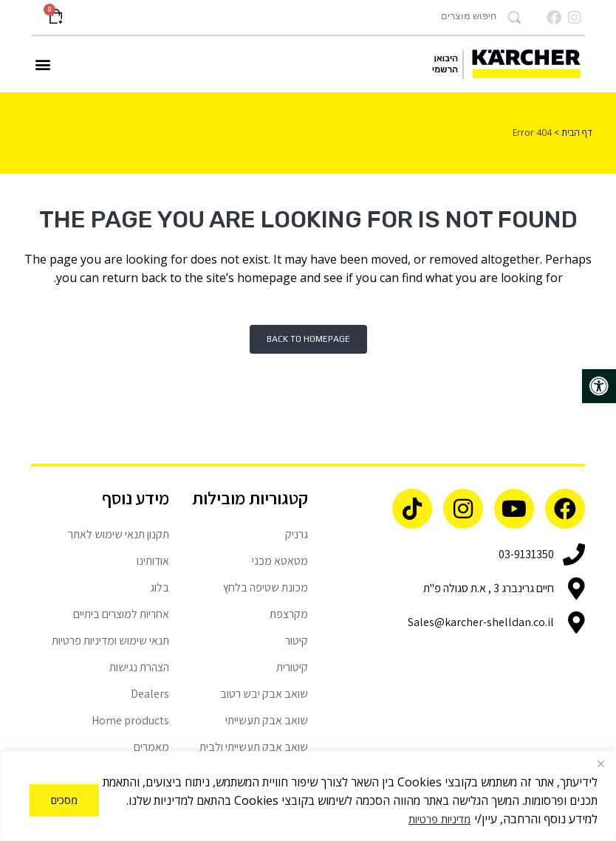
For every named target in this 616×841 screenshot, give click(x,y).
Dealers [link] (150, 694)
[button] (43, 65)
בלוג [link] (160, 587)
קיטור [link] (297, 641)
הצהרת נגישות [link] (139, 667)
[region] (308, 796)
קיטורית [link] (292, 667)
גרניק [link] (297, 534)
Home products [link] (130, 720)
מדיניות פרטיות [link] (439, 819)
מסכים (64, 800)
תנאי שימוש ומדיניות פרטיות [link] (110, 641)
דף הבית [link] (576, 133)
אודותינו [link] (153, 561)
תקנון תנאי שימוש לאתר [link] (119, 534)
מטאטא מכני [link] (280, 561)
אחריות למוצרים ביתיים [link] (121, 614)
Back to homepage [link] (308, 339)
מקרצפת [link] (289, 614)
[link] (599, 386)
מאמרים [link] (151, 747)
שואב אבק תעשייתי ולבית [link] (254, 747)
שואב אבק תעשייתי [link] (267, 720)
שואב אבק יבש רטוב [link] (264, 694)
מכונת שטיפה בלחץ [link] (266, 587)
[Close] (600, 763)
